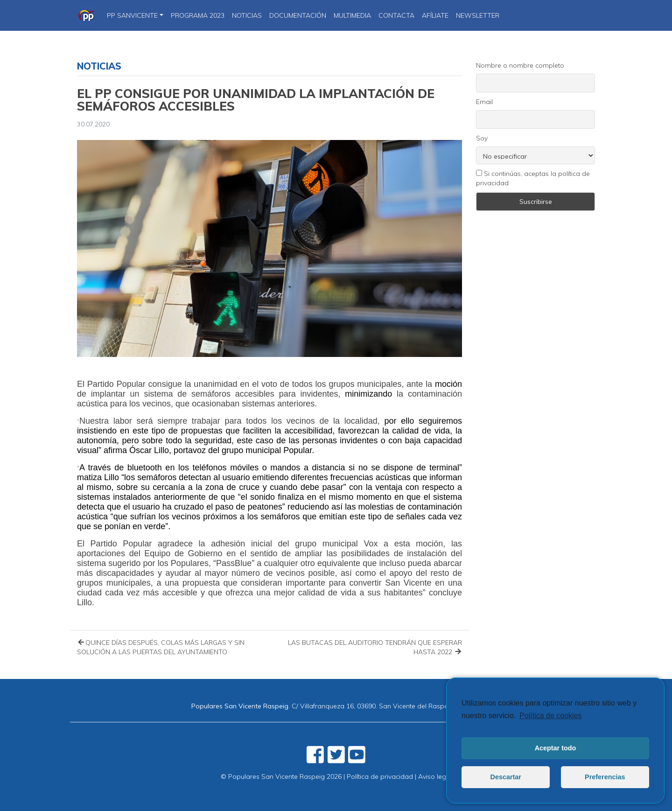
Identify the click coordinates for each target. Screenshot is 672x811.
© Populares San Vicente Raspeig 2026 (281, 776)
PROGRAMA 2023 (198, 15)
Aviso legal (435, 776)
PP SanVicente (132, 15)
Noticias (99, 66)
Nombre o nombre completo (520, 65)
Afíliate (435, 15)
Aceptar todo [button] (556, 748)
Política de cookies (550, 716)
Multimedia (352, 15)
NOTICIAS (247, 15)
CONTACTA (396, 15)
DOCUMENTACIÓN (298, 15)
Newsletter (478, 15)
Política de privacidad (380, 776)
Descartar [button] (506, 777)
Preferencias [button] (605, 777)
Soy (482, 138)
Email (484, 102)
